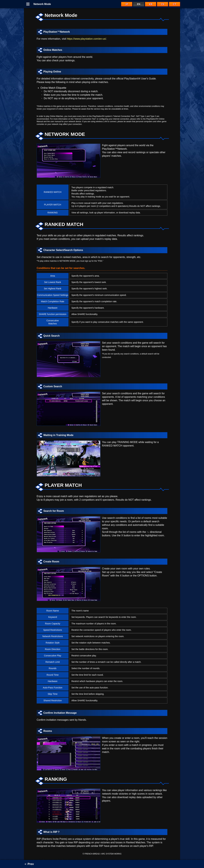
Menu (28, 4)
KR (151, 4)
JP (127, 4)
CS (163, 4)
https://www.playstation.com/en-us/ (86, 39)
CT (175, 4)
